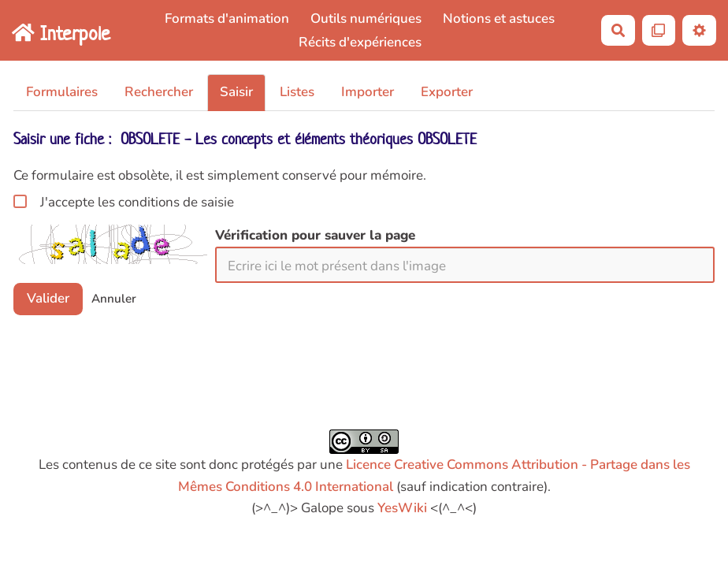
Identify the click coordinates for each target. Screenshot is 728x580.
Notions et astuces (499, 19)
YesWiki (402, 508)
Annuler (114, 299)
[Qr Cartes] (659, 30)
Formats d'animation (227, 19)
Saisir (236, 92)
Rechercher (159, 92)
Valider (48, 298)
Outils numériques (366, 19)
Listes (297, 92)
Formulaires (62, 92)
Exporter (447, 92)
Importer (368, 92)
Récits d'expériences (360, 42)
